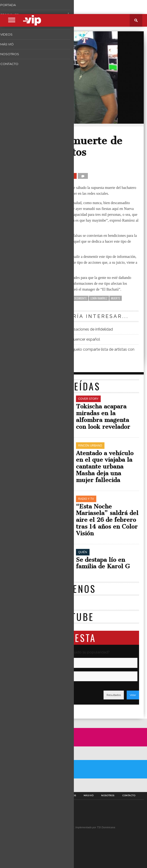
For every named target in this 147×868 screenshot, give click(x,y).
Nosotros (108, 796)
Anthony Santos (60, 298)
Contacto (129, 796)
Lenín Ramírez (99, 298)
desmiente (80, 298)
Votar (133, 695)
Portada (17, 796)
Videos (72, 796)
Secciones (37, 796)
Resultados (114, 695)
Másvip (18, 164)
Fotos (55, 796)
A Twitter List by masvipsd (16, 785)
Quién (16, 132)
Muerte (116, 298)
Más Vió (89, 796)
